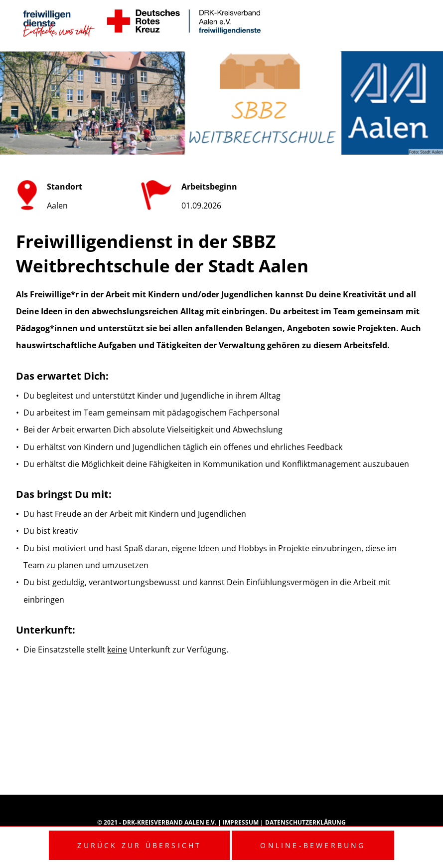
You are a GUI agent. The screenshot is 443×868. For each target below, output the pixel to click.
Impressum (241, 822)
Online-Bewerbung (313, 845)
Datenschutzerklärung (305, 822)
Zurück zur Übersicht (139, 845)
